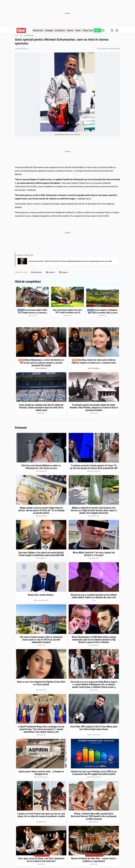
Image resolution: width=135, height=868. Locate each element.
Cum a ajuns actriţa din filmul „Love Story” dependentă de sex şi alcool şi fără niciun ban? (41, 860)
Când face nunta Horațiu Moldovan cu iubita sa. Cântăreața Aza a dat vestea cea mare (41, 467)
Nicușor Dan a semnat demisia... (41, 595)
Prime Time (88, 30)
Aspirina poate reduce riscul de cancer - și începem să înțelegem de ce (41, 773)
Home (16, 35)
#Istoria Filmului (42, 855)
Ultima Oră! (38, 30)
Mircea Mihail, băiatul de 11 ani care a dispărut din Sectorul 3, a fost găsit (94, 554)
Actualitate (60, 30)
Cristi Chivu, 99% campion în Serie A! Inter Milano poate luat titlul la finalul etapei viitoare (94, 728)
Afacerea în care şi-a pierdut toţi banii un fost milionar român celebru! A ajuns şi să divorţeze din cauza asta (94, 596)
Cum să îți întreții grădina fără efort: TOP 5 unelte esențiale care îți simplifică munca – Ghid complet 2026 (67, 311)
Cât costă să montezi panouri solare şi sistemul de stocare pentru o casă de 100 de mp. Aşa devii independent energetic (41, 639)
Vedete (70, 30)
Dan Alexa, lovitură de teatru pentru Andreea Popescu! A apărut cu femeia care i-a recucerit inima (94, 361)
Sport (97, 30)
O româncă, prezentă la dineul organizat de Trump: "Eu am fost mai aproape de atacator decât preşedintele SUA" (94, 467)
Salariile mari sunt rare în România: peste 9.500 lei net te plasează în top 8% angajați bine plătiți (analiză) (94, 773)
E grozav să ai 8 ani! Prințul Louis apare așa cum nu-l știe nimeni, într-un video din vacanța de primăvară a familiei (41, 815)
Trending (49, 30)
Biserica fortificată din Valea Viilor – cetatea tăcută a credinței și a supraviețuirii (94, 860)
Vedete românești (41, 368)
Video (78, 30)
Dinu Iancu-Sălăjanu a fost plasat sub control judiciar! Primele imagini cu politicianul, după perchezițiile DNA (41, 554)
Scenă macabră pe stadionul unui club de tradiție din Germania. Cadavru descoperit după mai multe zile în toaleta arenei (41, 407)
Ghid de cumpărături (28, 282)
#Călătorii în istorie (94, 855)
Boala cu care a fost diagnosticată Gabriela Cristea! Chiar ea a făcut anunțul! (41, 683)
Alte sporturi (29, 35)
